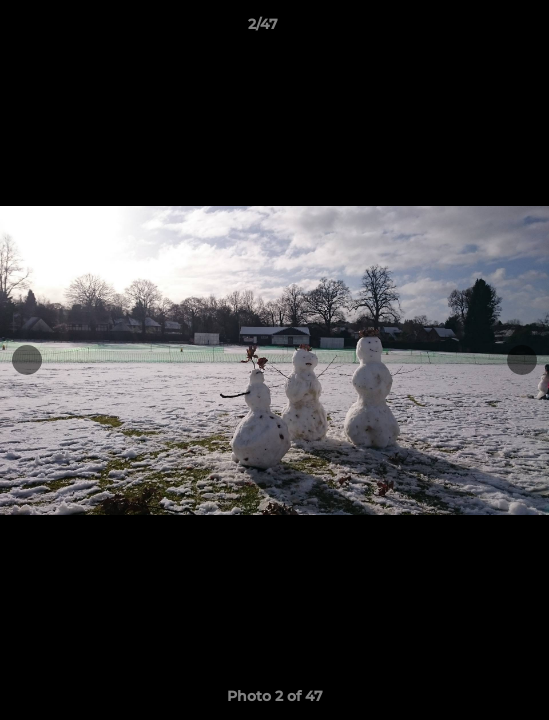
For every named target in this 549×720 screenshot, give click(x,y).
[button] (477, 29)
